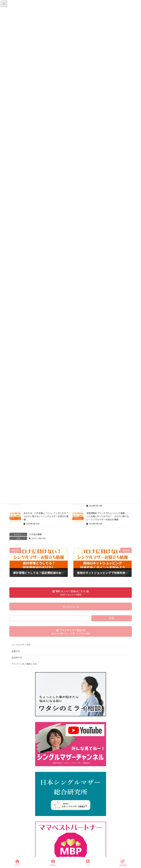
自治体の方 (17, 657)
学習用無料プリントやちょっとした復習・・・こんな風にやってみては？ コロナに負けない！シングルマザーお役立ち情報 (109, 516)
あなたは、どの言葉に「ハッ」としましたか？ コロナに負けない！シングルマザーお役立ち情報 (47, 516)
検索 (112, 618)
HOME (17, 863)
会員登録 (123, 863)
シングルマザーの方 (21, 645)
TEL (88, 863)
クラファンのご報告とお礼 (24, 664)
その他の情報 (35, 534)
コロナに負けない (39, 538)
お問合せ (53, 863)
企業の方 (16, 651)
